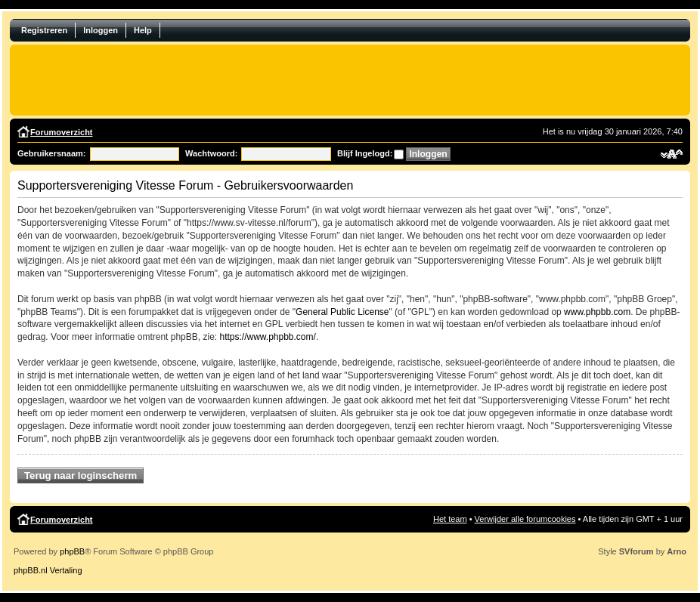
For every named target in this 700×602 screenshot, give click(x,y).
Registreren (44, 30)
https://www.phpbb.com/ (267, 337)
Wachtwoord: (211, 153)
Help (143, 30)
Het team (450, 519)
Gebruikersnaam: (51, 153)
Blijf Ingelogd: (365, 153)
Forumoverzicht (62, 132)
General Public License (342, 312)
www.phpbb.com (597, 312)
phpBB (72, 551)
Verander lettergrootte (672, 154)
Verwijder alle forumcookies (525, 519)
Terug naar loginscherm (81, 475)
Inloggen (101, 30)
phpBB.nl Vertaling (48, 570)
